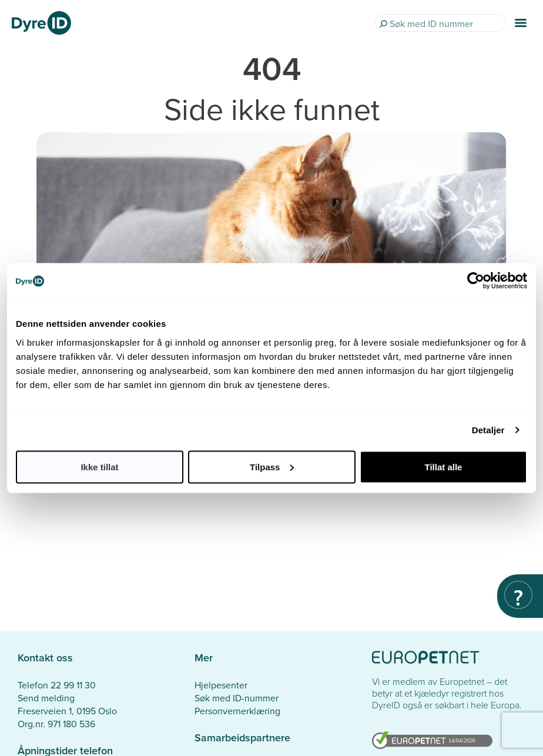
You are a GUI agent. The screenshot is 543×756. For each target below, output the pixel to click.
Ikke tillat (99, 466)
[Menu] (521, 23)
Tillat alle (444, 466)
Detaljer (488, 430)
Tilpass (272, 466)
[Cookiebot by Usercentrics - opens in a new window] (476, 281)
